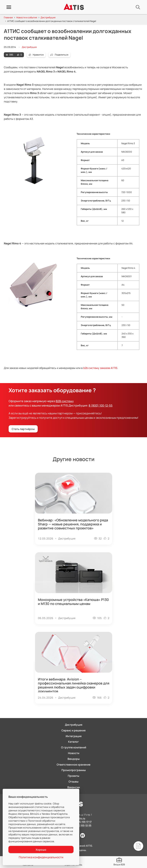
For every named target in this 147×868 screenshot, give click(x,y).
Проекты (73, 776)
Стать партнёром (23, 429)
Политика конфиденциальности (41, 857)
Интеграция (74, 736)
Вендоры (74, 759)
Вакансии (74, 787)
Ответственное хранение (73, 765)
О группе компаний (74, 747)
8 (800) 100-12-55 (101, 405)
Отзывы (73, 781)
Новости (74, 753)
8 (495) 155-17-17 (83, 822)
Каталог (73, 742)
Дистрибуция (29, 47)
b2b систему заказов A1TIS (100, 368)
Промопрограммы (74, 770)
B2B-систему (65, 401)
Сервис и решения (73, 730)
